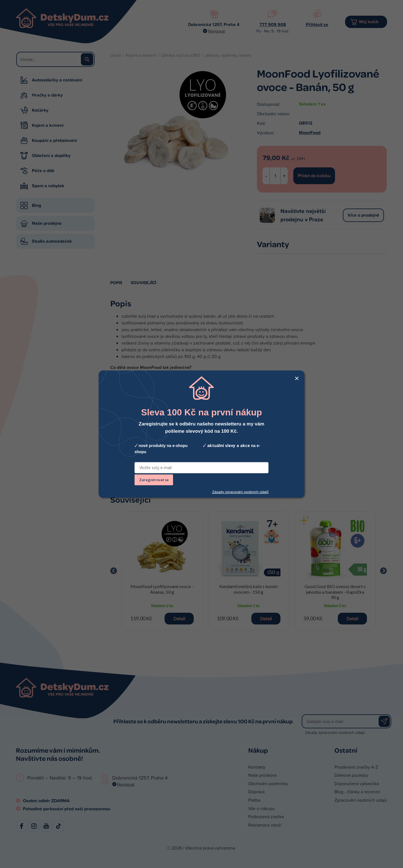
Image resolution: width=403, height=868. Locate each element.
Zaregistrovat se (154, 480)
